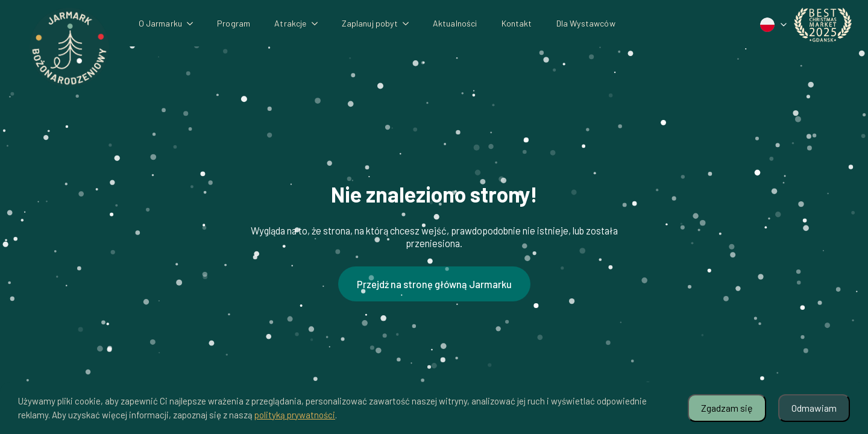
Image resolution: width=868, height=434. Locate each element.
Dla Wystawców (586, 23)
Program (234, 23)
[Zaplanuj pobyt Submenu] (409, 24)
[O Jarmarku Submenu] (193, 24)
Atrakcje (290, 23)
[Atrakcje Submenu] (318, 24)
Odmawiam (814, 408)
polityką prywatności (295, 415)
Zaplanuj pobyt (370, 23)
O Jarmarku (161, 23)
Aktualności (455, 23)
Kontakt (517, 23)
